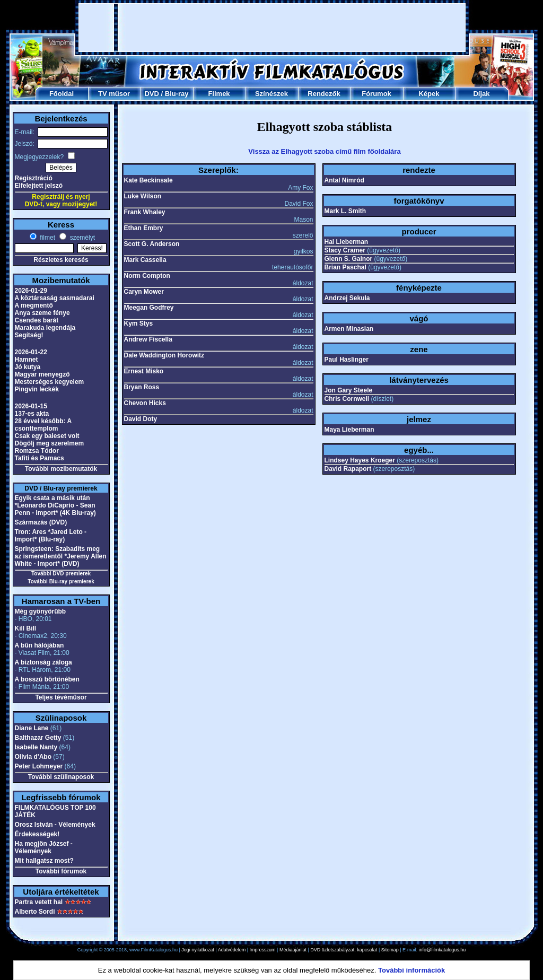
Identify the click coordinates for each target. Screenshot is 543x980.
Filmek (219, 94)
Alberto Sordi (35, 912)
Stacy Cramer (345, 250)
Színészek (271, 94)
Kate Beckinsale (148, 180)
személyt (81, 238)
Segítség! (29, 335)
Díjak (481, 94)
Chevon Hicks (145, 403)
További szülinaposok (61, 777)
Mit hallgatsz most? (44, 861)
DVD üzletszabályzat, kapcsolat (344, 950)
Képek (429, 94)
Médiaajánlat (293, 950)
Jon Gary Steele (349, 390)
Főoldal (62, 94)
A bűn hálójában (40, 645)
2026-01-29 (31, 291)
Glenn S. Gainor (349, 259)
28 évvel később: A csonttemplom (43, 425)
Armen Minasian (349, 329)
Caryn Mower (144, 292)
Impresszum (263, 950)
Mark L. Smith (345, 211)
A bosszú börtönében (47, 679)
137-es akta (32, 414)
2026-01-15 (31, 406)
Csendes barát (37, 320)
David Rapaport (348, 469)
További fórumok (61, 871)
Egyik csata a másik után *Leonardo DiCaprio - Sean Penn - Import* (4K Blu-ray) (55, 505)
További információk (411, 970)
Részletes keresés (61, 260)
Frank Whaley (145, 212)
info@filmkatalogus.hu (443, 950)
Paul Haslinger (347, 360)
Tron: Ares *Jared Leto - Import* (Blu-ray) (51, 536)
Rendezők (324, 94)
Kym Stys (139, 323)
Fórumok (376, 94)
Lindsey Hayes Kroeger (360, 460)
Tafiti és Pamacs (40, 458)
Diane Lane (32, 728)
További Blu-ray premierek (61, 581)
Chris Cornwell (347, 399)
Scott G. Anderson (152, 244)
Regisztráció (34, 178)
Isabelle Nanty (36, 747)
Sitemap (390, 950)
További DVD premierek (61, 574)
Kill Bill (26, 628)
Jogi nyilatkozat (198, 950)
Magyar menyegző (42, 374)
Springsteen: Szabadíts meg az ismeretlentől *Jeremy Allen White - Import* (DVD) (61, 556)
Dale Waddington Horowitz (164, 355)
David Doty (141, 419)
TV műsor (114, 94)
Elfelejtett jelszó (39, 186)
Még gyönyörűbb (41, 611)
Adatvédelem (232, 950)
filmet (47, 238)
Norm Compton (147, 276)
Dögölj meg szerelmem (50, 443)
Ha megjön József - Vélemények (44, 847)
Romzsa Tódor (37, 451)
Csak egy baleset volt (47, 436)
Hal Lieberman (347, 242)
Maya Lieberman (349, 430)
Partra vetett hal (39, 902)
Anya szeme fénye (42, 313)
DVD (151, 94)
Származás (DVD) (41, 522)
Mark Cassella (145, 260)
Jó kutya (28, 367)
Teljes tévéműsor (61, 697)
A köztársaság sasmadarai (55, 298)
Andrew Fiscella (148, 339)
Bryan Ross (142, 387)
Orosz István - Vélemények (55, 825)
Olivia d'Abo (33, 757)
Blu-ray (177, 94)
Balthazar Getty (38, 738)
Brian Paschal (345, 267)
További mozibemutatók (61, 469)
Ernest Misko (144, 371)
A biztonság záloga (43, 662)
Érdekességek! (37, 834)
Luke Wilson (143, 196)
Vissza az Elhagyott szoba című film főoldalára (324, 151)
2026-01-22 (31, 352)
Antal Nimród (344, 180)
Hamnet (27, 360)
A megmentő (34, 305)
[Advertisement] (272, 28)
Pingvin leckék (37, 389)
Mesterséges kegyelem (50, 382)
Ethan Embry (144, 228)
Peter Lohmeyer (39, 766)
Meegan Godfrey (149, 308)
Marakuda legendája (45, 328)
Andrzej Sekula (347, 298)
